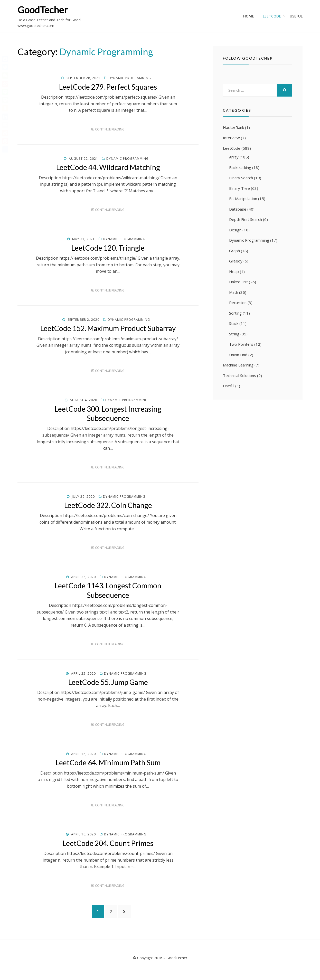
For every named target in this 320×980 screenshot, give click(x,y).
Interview (231, 138)
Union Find (238, 355)
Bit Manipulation (243, 199)
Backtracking (240, 167)
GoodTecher (43, 10)
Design (235, 230)
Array (234, 157)
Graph (234, 251)
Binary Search (241, 178)
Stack (234, 323)
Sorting (235, 313)
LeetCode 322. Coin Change (108, 505)
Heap (234, 271)
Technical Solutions (239, 375)
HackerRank (233, 127)
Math (234, 292)
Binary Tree (239, 188)
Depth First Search (246, 219)
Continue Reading (110, 129)
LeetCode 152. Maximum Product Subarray (108, 328)
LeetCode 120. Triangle (108, 248)
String (234, 334)
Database (238, 209)
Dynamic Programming (130, 78)
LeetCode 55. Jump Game (108, 682)
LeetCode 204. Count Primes (108, 843)
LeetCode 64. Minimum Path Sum (108, 762)
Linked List (238, 282)
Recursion (238, 303)
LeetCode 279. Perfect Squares (108, 87)
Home (249, 16)
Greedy (236, 261)
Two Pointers (241, 344)
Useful (296, 16)
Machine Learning (238, 365)
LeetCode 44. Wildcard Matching (108, 167)
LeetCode (272, 16)
